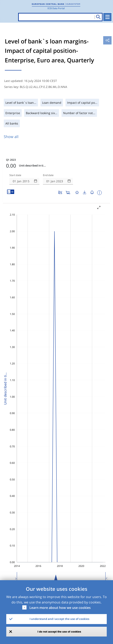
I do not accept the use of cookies (59, 632)
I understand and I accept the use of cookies (59, 619)
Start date (15, 175)
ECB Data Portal (56, 8)
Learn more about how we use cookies (60, 608)
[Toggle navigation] (107, 17)
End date (48, 175)
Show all (11, 137)
